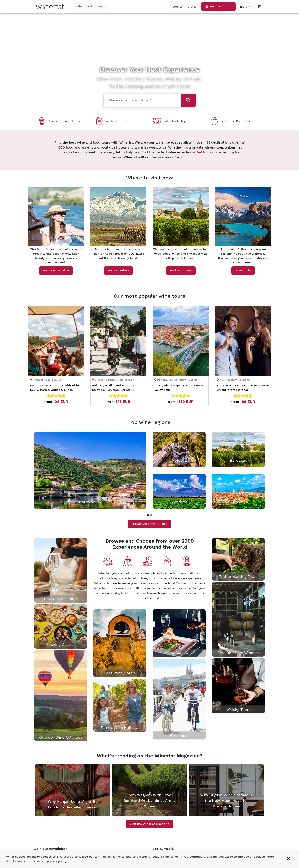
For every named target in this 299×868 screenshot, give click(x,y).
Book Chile (243, 270)
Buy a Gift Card (218, 6)
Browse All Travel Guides (149, 524)
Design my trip (184, 7)
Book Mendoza (118, 270)
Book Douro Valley (56, 270)
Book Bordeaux (181, 270)
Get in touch (207, 152)
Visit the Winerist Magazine (149, 824)
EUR (244, 7)
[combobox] (141, 100)
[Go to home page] (51, 7)
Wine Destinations (90, 6)
